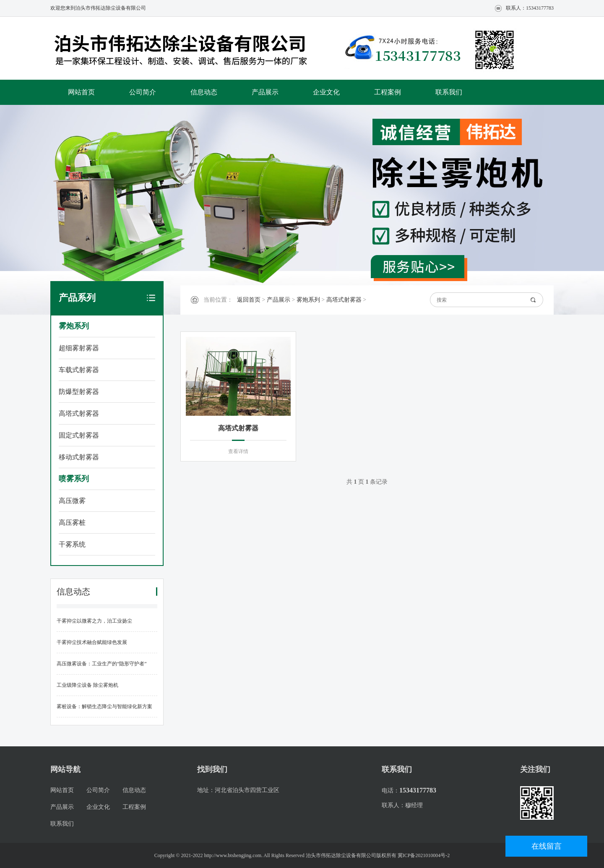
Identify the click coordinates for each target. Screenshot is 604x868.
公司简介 (143, 92)
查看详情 (238, 451)
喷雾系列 (74, 479)
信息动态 (204, 92)
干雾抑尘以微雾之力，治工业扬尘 (94, 621)
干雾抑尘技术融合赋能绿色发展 (92, 642)
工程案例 (388, 92)
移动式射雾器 (79, 457)
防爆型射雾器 (79, 392)
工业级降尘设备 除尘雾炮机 (87, 685)
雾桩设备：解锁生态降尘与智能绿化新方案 (104, 706)
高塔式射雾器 (79, 413)
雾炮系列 (74, 326)
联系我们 (449, 92)
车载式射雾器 (79, 370)
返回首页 (249, 300)
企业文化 (326, 92)
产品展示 (265, 92)
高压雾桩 (72, 523)
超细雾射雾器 (79, 348)
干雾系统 (72, 544)
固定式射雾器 (79, 435)
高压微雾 (72, 501)
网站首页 (81, 92)
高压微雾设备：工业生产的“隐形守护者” (102, 664)
